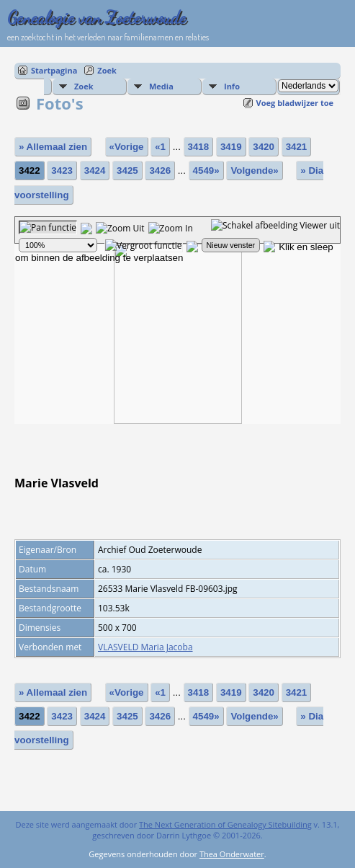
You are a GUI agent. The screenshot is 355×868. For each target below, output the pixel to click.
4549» (206, 170)
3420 (264, 147)
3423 (62, 170)
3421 (297, 147)
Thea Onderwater (232, 854)
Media (161, 86)
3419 (231, 147)
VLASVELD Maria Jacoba (145, 647)
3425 (127, 170)
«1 (160, 147)
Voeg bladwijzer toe (295, 103)
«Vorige (127, 147)
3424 (95, 170)
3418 (199, 147)
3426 (160, 170)
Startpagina (54, 70)
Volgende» (254, 170)
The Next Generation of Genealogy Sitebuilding (225, 824)
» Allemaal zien (53, 147)
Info (232, 86)
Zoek (107, 70)
